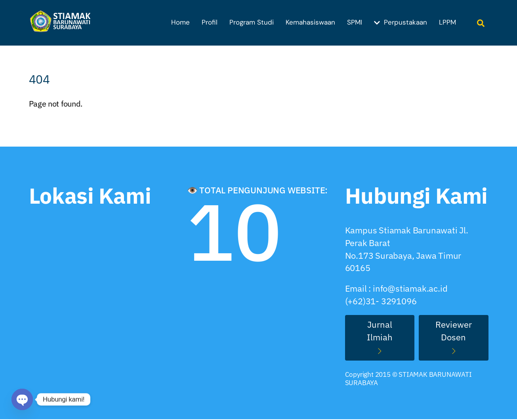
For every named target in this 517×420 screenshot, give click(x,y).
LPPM (447, 22)
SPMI (355, 22)
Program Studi (252, 22)
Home (180, 22)
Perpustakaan (401, 22)
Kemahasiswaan (310, 22)
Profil (210, 22)
